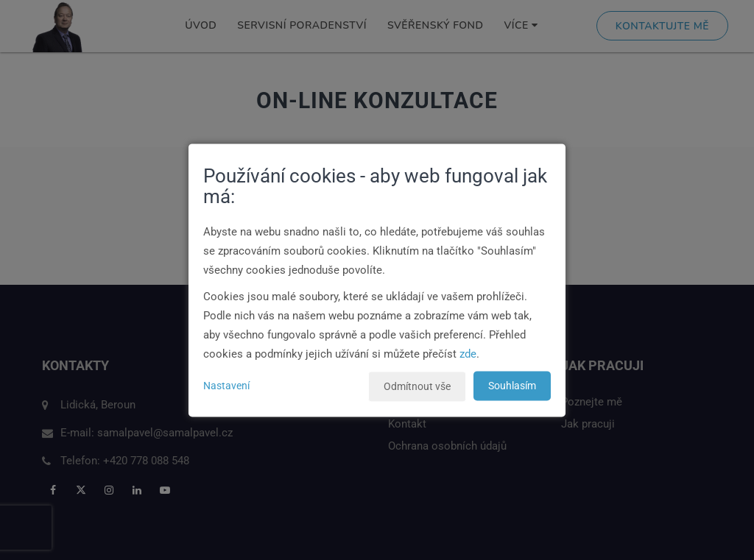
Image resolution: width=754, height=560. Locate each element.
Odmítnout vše (417, 386)
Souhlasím (512, 386)
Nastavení (226, 386)
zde (468, 354)
